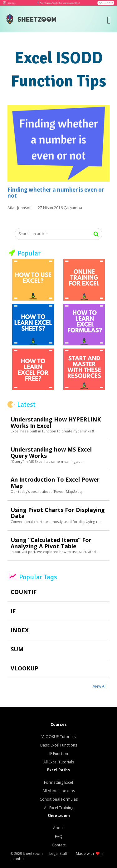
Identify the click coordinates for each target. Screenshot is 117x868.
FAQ (59, 837)
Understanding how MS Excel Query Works (51, 453)
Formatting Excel (58, 782)
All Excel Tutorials (59, 762)
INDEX (20, 630)
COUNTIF (24, 592)
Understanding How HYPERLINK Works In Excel (56, 423)
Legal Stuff (58, 853)
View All (100, 686)
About (58, 828)
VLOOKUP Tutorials (58, 737)
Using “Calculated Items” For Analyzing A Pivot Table (51, 543)
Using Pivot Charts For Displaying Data (58, 513)
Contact (59, 845)
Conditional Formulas (59, 799)
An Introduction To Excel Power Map (55, 483)
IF (13, 611)
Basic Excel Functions (59, 745)
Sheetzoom (33, 853)
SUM (17, 649)
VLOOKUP (24, 669)
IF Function (59, 754)
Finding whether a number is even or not (56, 193)
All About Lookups (59, 791)
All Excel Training (59, 808)
